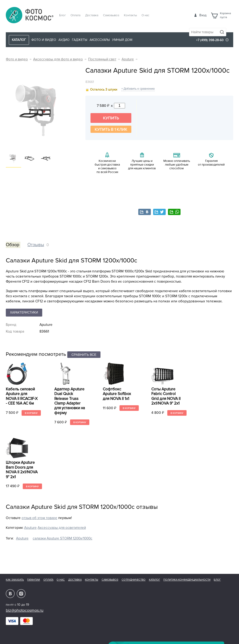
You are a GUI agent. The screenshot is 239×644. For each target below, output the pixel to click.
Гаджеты (80, 40)
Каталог (155, 580)
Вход (203, 15)
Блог (63, 15)
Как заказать (15, 580)
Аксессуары (100, 40)
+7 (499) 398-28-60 (210, 40)
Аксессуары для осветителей (62, 528)
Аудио (64, 40)
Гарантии (34, 580)
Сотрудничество (134, 580)
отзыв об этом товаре (39, 518)
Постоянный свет (102, 59)
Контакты (130, 15)
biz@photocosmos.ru (25, 610)
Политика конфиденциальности (187, 580)
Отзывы (36, 245)
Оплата (76, 15)
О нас (145, 15)
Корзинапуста (225, 15)
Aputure (128, 59)
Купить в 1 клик (111, 129)
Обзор (13, 245)
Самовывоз (111, 15)
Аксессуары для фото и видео (58, 59)
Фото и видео (44, 40)
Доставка (92, 15)
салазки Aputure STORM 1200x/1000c (63, 538)
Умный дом (122, 40)
